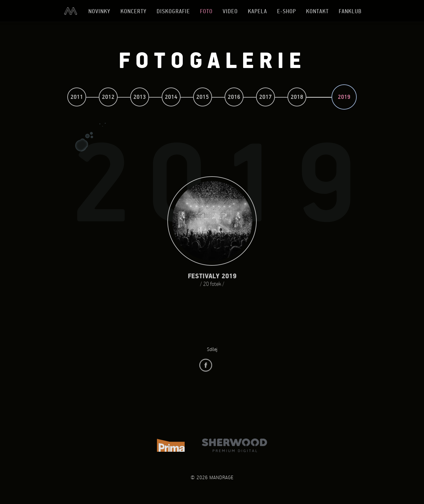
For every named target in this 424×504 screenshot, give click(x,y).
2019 (344, 97)
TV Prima (171, 445)
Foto (206, 11)
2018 (297, 97)
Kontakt (317, 11)
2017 (265, 97)
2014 (171, 97)
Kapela (257, 11)
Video (230, 11)
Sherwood (234, 445)
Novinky (99, 11)
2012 (108, 97)
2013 (140, 97)
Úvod (70, 11)
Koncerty (134, 11)
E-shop (287, 11)
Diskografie (173, 11)
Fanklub (350, 11)
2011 (77, 97)
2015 (203, 97)
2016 (234, 97)
